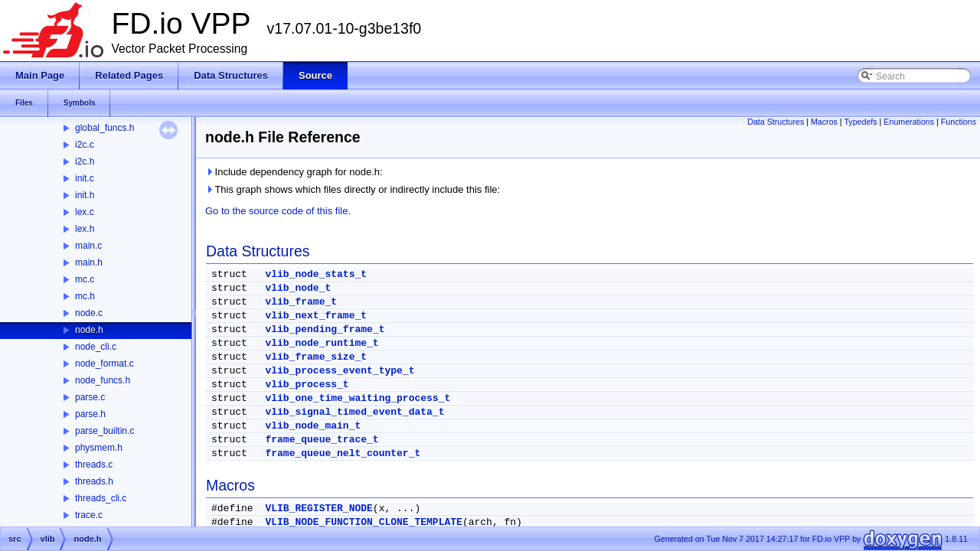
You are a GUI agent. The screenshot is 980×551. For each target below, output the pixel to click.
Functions (959, 122)
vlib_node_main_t (313, 426)
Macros (824, 122)
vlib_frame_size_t (316, 357)
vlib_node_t (298, 288)
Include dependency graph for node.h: (294, 172)
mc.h (85, 296)
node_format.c (105, 364)
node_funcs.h (103, 380)
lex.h (85, 229)
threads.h (94, 481)
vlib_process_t (307, 385)
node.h (89, 330)
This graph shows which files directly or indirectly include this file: (353, 189)
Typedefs (860, 122)
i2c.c (85, 145)
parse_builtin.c (105, 431)
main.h (89, 262)
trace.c (89, 515)
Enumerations (909, 122)
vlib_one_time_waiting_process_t (358, 398)
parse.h (90, 414)
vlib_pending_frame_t (325, 329)
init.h (85, 195)
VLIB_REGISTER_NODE (318, 509)
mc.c (85, 279)
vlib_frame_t (301, 302)
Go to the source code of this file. (278, 211)
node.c (89, 313)
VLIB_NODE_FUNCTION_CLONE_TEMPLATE (363, 522)
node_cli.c (96, 347)
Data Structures (776, 122)
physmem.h (99, 448)
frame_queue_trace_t (322, 440)
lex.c (85, 212)
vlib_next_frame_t (316, 316)
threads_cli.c (101, 498)
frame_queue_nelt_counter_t (343, 453)
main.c (88, 246)
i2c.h (85, 161)
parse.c (90, 397)
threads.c (94, 465)
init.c (85, 178)
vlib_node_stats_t (316, 274)
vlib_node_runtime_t (322, 343)
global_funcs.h (105, 128)
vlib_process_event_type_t (340, 371)
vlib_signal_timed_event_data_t (354, 412)
